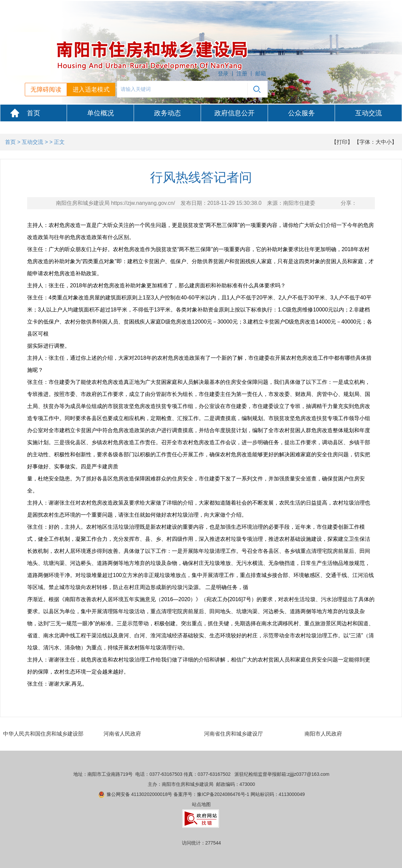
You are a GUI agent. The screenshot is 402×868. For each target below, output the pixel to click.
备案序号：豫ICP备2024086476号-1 (211, 794)
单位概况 (100, 113)
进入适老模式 (91, 90)
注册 (242, 74)
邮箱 (261, 74)
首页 (33, 113)
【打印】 (342, 142)
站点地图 (201, 804)
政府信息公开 (234, 113)
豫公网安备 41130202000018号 (140, 794)
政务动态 (167, 113)
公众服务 (301, 113)
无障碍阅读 (46, 90)
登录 (223, 74)
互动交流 (368, 113)
